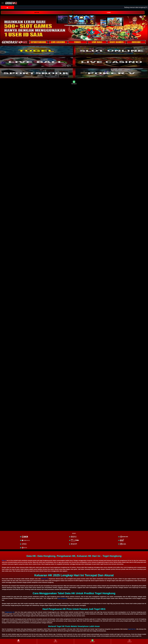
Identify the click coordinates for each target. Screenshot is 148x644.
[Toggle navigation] (3, 3)
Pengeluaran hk (10, 612)
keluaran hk (45, 579)
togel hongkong (62, 598)
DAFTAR (37, 13)
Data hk (4, 560)
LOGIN (109, 13)
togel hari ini (132, 629)
